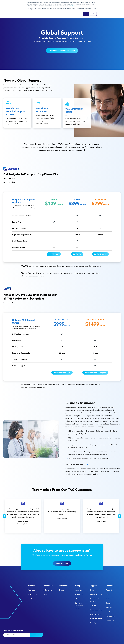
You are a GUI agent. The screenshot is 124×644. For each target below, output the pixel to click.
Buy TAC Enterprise (100, 244)
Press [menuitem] (108, 588)
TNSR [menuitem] (30, 588)
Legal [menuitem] (108, 601)
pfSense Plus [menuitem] (32, 584)
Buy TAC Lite (54, 244)
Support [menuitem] (94, 575)
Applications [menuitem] (48, 575)
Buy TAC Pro (77, 244)
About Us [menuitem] (109, 579)
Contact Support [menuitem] (96, 608)
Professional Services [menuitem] (95, 589)
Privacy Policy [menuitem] (111, 606)
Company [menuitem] (110, 575)
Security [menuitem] (93, 612)
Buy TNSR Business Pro (62, 362)
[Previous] (4, 505)
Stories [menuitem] (61, 579)
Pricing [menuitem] (77, 575)
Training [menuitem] (93, 595)
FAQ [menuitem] (92, 579)
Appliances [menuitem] (32, 579)
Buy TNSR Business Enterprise (95, 362)
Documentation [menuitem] (96, 604)
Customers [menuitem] (63, 575)
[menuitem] (102, 638)
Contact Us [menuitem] (110, 610)
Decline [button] (93, 14)
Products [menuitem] (31, 575)
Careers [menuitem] (109, 593)
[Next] (120, 505)
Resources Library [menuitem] (96, 584)
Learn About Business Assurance (62, 40)
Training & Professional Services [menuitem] (79, 595)
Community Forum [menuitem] (97, 599)
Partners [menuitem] (109, 597)
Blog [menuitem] (108, 584)
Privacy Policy (72, 6)
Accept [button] (86, 14)
